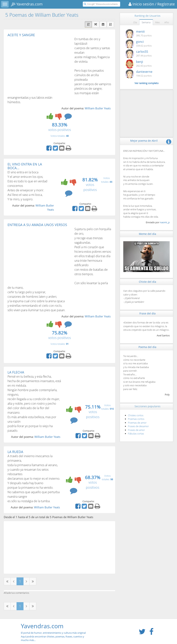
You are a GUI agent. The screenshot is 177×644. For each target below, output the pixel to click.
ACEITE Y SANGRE (21, 35)
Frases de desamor (138, 426)
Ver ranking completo (147, 83)
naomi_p (165, 222)
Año (167, 22)
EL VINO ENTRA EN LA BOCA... (25, 166)
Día (135, 22)
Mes (157, 22)
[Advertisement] (39, 65)
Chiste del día (147, 282)
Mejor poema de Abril (144, 141)
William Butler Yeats (98, 108)
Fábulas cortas (136, 434)
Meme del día (147, 234)
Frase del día (147, 313)
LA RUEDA (15, 452)
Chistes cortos (136, 415)
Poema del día (147, 347)
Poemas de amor (137, 423)
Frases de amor (136, 430)
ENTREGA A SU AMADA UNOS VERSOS (37, 225)
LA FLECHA (16, 372)
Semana (146, 22)
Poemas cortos (136, 419)
